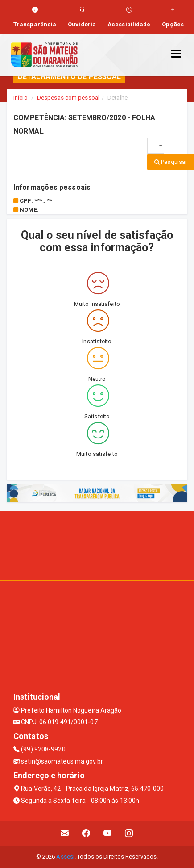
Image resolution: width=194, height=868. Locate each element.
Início (21, 98)
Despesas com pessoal (68, 98)
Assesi (65, 857)
